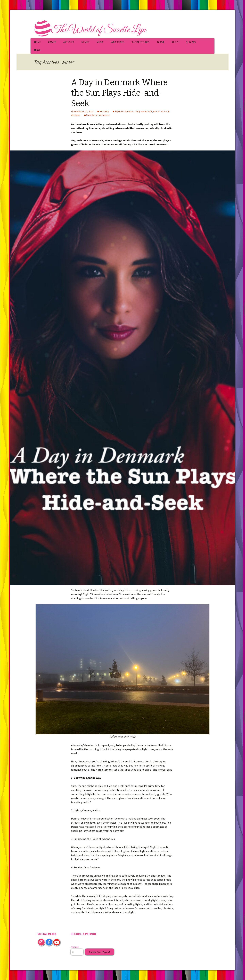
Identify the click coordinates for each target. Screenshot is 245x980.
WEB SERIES (118, 42)
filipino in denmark (124, 111)
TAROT (160, 42)
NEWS (37, 50)
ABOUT (52, 42)
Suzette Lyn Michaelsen (98, 115)
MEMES (85, 42)
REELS (175, 42)
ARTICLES (69, 42)
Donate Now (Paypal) (100, 952)
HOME (37, 42)
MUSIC (100, 42)
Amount (75, 947)
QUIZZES (191, 42)
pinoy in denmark (143, 111)
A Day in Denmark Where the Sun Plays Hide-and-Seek (119, 93)
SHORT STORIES (140, 42)
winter (156, 111)
